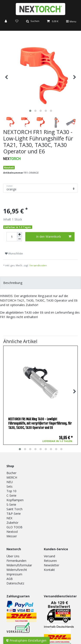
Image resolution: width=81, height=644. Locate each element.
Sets (10, 486)
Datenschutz (15, 583)
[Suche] (33, 21)
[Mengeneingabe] (12, 237)
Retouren (50, 561)
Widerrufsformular (19, 565)
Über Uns (13, 556)
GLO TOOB (14, 527)
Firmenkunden (16, 561)
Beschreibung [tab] (13, 283)
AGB (10, 579)
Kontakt (49, 570)
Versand (49, 556)
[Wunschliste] (17, 21)
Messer (12, 536)
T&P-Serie (14, 514)
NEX (9, 518)
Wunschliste (14, 253)
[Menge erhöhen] (19, 234)
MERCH (12, 477)
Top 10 (11, 491)
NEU (10, 482)
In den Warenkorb (54, 236)
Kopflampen (15, 500)
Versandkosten (38, 265)
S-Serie (11, 505)
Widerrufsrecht (17, 570)
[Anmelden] (6, 21)
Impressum (14, 574)
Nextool (12, 532)
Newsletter (52, 565)
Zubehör (12, 523)
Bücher (11, 473)
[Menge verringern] (19, 239)
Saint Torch (14, 509)
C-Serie (11, 495)
